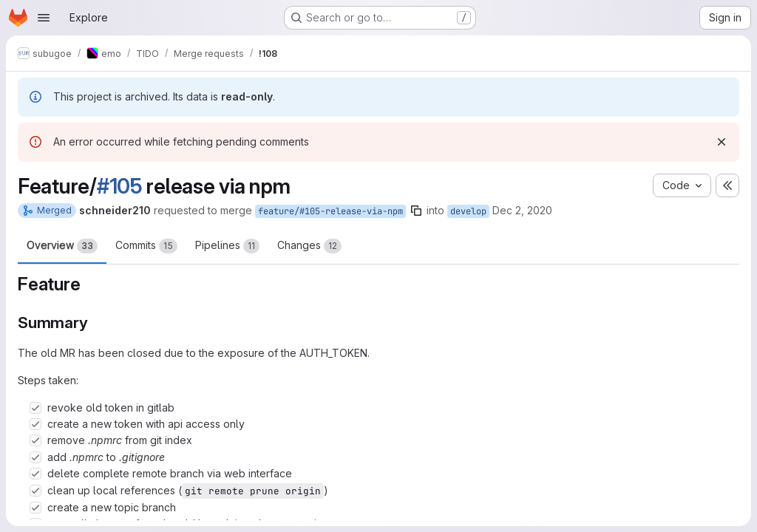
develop (468, 211)
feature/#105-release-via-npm (330, 211)
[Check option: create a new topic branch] (35, 508)
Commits (146, 246)
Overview (62, 246)
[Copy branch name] (416, 211)
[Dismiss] (722, 142)
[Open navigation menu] (44, 18)
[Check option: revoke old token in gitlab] (35, 408)
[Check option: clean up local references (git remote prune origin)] (35, 491)
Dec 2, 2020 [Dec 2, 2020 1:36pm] (522, 210)
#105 (120, 186)
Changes (309, 246)
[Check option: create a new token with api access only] (35, 424)
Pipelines (227, 246)
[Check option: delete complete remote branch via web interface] (35, 474)
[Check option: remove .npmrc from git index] (35, 440)
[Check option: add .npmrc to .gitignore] (35, 457)
